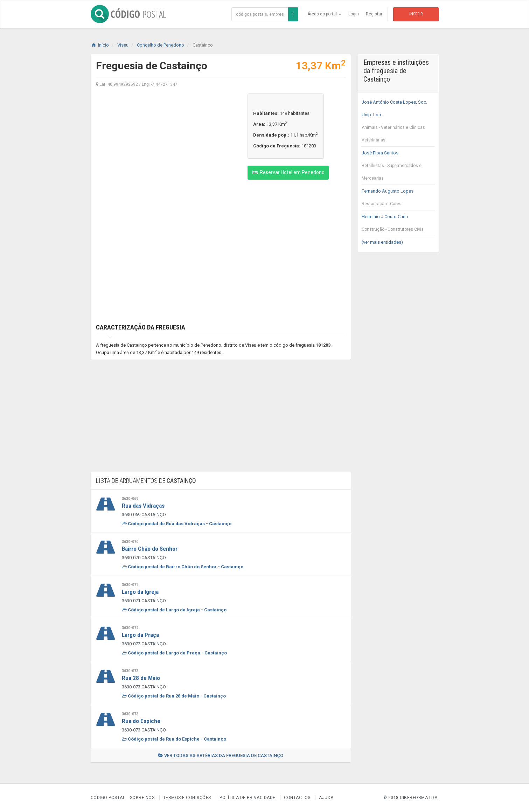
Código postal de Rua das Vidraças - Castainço (177, 524)
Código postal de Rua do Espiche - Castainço (174, 739)
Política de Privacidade (248, 798)
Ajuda (326, 798)
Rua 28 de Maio (141, 678)
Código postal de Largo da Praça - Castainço (174, 653)
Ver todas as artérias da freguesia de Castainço (221, 755)
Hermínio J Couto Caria (398, 225)
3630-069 (130, 499)
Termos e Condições (187, 798)
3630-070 (130, 542)
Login (354, 14)
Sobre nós (142, 798)
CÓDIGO (128, 14)
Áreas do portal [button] (324, 14)
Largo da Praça (140, 635)
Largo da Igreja (140, 592)
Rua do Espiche (141, 721)
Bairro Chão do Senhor (150, 549)
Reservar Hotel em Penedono (288, 172)
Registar (374, 14)
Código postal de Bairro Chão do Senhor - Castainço (183, 567)
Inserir (416, 14)
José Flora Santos (398, 167)
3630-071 (130, 585)
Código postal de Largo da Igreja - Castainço (174, 610)
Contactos (297, 798)
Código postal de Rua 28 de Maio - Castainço (174, 696)
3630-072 (130, 628)
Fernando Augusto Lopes (398, 199)
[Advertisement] (166, 143)
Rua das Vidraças (143, 506)
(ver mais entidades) (382, 242)
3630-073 (130, 671)
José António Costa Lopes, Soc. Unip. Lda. (398, 123)
